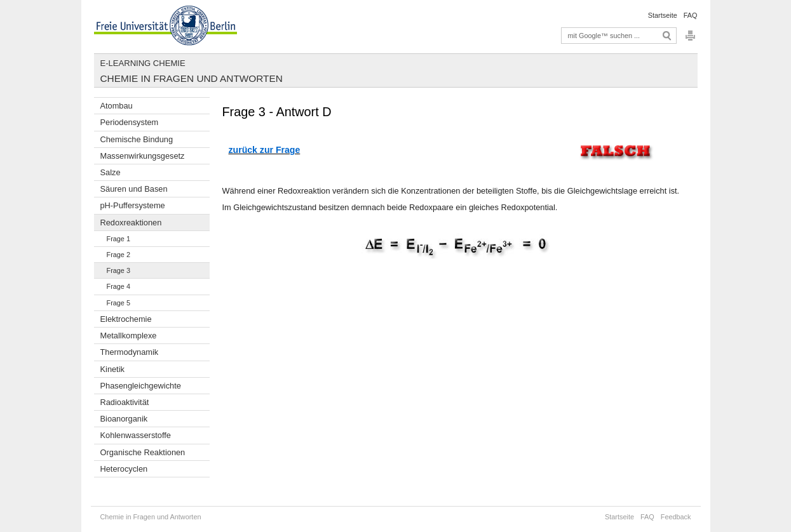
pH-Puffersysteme (133, 205)
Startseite (663, 15)
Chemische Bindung (137, 139)
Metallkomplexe (129, 336)
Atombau (117, 106)
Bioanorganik (124, 419)
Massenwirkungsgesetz (143, 156)
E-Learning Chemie (143, 63)
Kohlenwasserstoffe (136, 435)
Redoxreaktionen (131, 223)
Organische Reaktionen (143, 452)
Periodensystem (130, 122)
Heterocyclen (124, 469)
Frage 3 (118, 270)
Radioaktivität (125, 402)
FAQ (691, 15)
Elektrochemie (126, 319)
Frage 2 (118, 255)
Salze (111, 172)
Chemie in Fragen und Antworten (192, 78)
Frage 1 (118, 239)
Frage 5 (118, 303)
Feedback (676, 517)
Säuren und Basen (134, 189)
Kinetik (112, 369)
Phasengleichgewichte (141, 386)
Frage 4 (118, 286)
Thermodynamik (130, 352)
